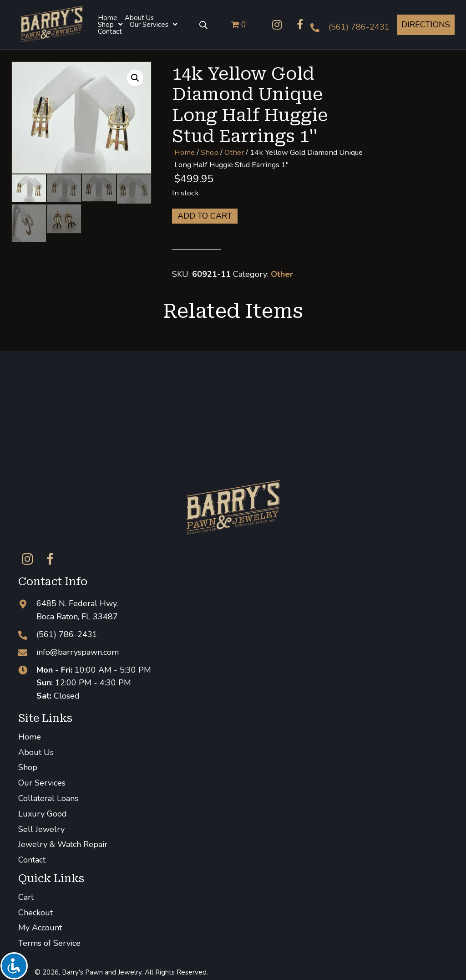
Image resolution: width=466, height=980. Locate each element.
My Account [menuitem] (40, 928)
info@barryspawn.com (78, 652)
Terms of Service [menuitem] (49, 943)
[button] (277, 25)
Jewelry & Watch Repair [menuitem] (63, 844)
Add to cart (205, 216)
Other (234, 152)
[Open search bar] (203, 25)
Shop (210, 152)
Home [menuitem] (30, 737)
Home (185, 152)
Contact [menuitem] (32, 860)
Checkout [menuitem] (35, 913)
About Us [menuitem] (36, 752)
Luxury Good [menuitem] (43, 814)
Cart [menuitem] (26, 897)
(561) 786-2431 (359, 27)
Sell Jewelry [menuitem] (41, 829)
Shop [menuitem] (28, 767)
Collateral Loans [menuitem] (48, 798)
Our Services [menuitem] (42, 783)
